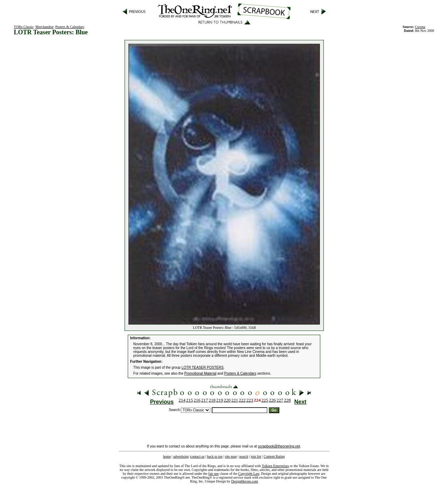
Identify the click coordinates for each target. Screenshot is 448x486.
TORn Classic (24, 27)
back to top (215, 456)
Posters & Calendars (70, 27)
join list (256, 456)
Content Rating (274, 456)
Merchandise (44, 27)
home (167, 456)
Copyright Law (249, 474)
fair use (213, 474)
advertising (181, 456)
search (244, 456)
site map (231, 456)
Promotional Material (201, 373)
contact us (197, 456)
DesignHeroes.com (245, 481)
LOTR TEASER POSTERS (203, 367)
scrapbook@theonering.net (279, 446)
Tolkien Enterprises (275, 466)
